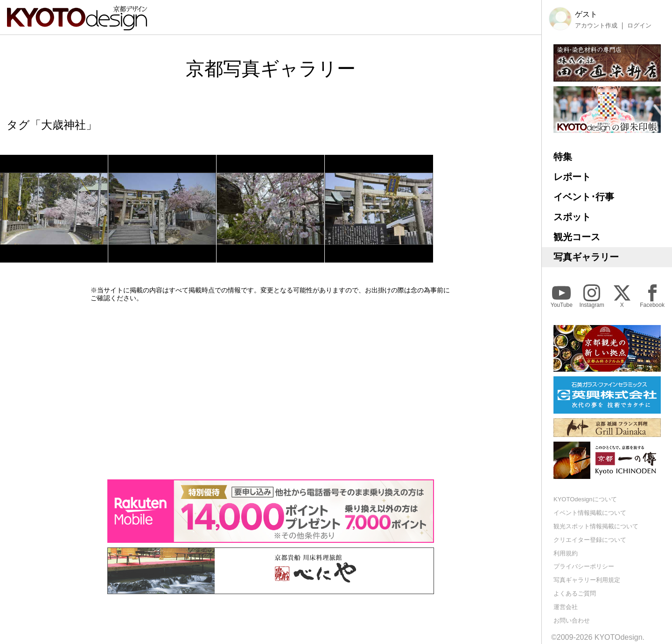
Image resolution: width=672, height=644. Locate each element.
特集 (563, 157)
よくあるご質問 (575, 593)
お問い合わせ (572, 620)
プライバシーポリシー (584, 566)
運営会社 (566, 607)
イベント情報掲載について (590, 513)
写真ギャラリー (586, 257)
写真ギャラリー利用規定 (587, 580)
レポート (572, 177)
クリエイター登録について (590, 540)
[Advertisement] (271, 391)
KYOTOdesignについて (585, 499)
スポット (572, 217)
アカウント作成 (596, 26)
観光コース (577, 237)
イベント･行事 (584, 197)
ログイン (639, 26)
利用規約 (566, 553)
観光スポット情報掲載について (596, 526)
